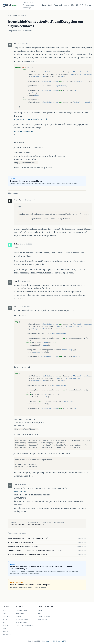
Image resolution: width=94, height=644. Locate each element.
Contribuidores (56, 641)
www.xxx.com (20, 491)
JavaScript (7, 625)
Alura (40, 611)
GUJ (9, 15)
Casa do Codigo (44, 616)
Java (44, 5)
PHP (81, 5)
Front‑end (58, 5)
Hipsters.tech (43, 619)
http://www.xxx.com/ (23, 131)
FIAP (40, 614)
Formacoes (20, 614)
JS (77, 5)
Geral (50, 5)
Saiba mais (45, 641)
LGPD (64, 641)
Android (88, 5)
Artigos (18, 616)
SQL (72, 5)
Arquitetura (7, 634)
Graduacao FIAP (22, 619)
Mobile (66, 5)
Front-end (6, 616)
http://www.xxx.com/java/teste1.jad (30, 119)
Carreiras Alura (21, 611)
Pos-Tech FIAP (21, 622)
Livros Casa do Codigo (24, 625)
